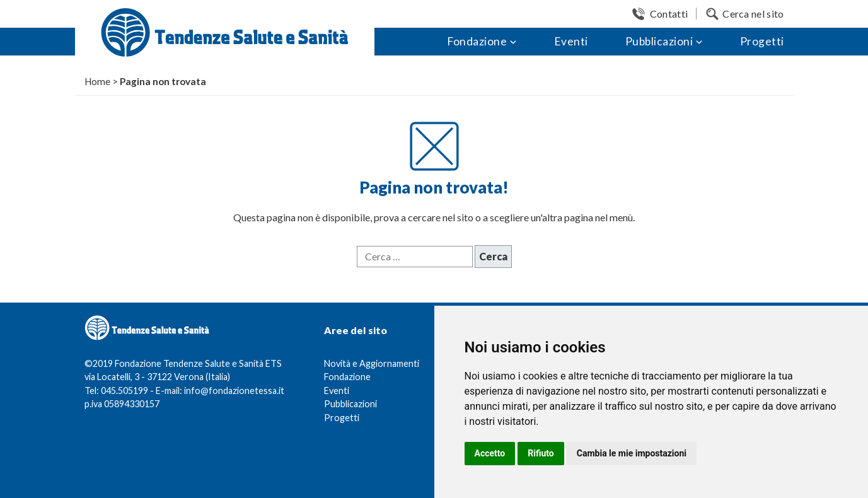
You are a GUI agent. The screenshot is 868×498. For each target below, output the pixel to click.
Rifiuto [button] (541, 453)
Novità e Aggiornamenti (372, 363)
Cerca (493, 256)
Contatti (669, 14)
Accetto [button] (490, 453)
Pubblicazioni (659, 41)
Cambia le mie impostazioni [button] (632, 453)
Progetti (762, 41)
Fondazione (477, 41)
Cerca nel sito (753, 14)
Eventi (571, 41)
